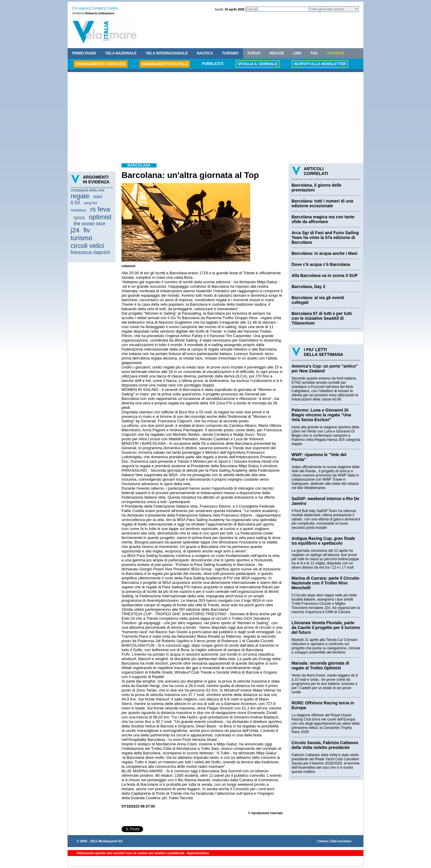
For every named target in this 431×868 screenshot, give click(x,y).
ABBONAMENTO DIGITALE (165, 64)
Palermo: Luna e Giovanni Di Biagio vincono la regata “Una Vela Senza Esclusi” (321, 415)
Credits (112, 8)
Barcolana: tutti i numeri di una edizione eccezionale (322, 203)
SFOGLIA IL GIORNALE (258, 64)
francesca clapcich (90, 252)
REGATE (277, 53)
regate (80, 196)
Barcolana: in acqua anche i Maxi (324, 253)
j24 (75, 230)
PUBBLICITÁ (213, 64)
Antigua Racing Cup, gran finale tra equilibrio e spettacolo (323, 541)
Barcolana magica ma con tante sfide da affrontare (323, 219)
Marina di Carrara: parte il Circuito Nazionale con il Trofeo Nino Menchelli (325, 583)
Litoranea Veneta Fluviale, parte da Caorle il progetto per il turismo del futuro (326, 628)
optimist (100, 217)
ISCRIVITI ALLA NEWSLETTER (320, 64)
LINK (297, 53)
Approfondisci (197, 853)
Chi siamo (80, 8)
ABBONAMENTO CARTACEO (101, 64)
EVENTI (254, 53)
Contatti (97, 8)
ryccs (79, 218)
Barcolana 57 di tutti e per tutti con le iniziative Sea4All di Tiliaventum (322, 318)
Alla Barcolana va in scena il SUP (325, 275)
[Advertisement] (215, 118)
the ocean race (89, 224)
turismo (81, 238)
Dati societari (341, 841)
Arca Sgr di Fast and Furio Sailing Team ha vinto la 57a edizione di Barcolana (325, 237)
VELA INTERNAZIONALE (167, 53)
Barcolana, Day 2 (308, 287)
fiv (87, 230)
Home (323, 841)
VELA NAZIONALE (121, 53)
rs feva (100, 209)
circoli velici (87, 246)
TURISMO (230, 53)
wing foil (90, 203)
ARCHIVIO (336, 53)
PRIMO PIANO (84, 53)
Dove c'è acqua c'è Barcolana (321, 264)
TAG (314, 53)
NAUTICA (205, 53)
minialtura (78, 210)
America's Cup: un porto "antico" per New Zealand (325, 368)
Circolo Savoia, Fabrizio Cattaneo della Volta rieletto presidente (325, 745)
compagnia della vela (88, 190)
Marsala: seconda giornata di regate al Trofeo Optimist (320, 666)
